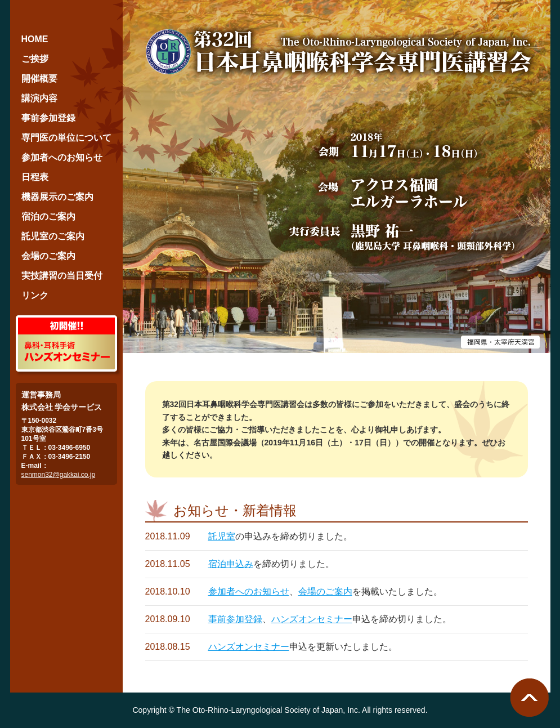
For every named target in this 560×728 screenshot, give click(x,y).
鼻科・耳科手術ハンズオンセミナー (66, 343)
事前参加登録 (235, 619)
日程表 (35, 177)
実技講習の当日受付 (62, 276)
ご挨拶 (35, 59)
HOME (35, 39)
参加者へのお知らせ (249, 591)
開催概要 (39, 79)
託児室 (222, 536)
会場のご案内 (325, 591)
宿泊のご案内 (48, 216)
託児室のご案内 (53, 236)
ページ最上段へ (529, 698)
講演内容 (39, 98)
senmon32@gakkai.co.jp (59, 475)
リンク (35, 295)
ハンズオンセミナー (312, 619)
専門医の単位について (66, 138)
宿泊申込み (231, 564)
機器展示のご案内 (57, 197)
